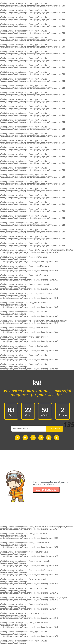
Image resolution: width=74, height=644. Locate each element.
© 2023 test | (28, 641)
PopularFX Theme (44, 641)
